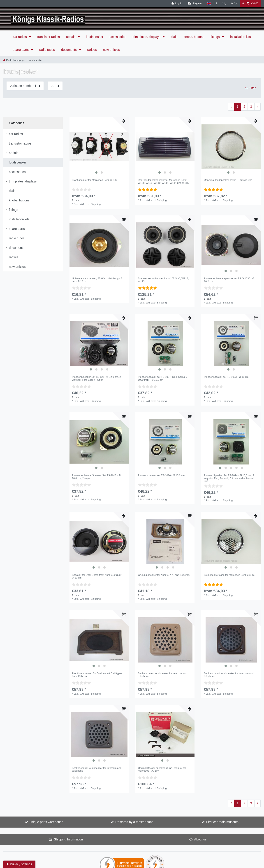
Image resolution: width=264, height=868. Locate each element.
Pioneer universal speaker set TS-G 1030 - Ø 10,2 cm (229, 280)
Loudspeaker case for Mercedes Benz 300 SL (230, 575)
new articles (111, 50)
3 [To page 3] (251, 107)
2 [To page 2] (244, 107)
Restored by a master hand (134, 822)
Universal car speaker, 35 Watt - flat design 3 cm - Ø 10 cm (97, 280)
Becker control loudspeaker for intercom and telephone (163, 675)
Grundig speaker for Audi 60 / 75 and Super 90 (164, 575)
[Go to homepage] (14, 60)
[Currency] (217, 3)
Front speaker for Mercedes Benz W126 (94, 180)
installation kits (240, 37)
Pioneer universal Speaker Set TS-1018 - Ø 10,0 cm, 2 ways (96, 477)
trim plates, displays (147, 37)
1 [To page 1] (238, 107)
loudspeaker (95, 37)
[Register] (195, 3)
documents (69, 50)
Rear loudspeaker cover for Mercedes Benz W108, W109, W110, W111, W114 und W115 (163, 181)
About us (200, 839)
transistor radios (49, 37)
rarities (92, 50)
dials (174, 37)
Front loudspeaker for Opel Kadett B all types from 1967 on (97, 675)
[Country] (209, 3)
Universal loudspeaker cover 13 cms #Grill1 (228, 180)
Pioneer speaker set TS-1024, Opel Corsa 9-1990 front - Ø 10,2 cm (163, 378)
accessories (118, 37)
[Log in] (177, 3)
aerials (71, 37)
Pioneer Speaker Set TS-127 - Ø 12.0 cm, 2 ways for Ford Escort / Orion (96, 378)
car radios (20, 37)
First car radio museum (222, 822)
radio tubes (47, 50)
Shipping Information (68, 839)
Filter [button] (250, 88)
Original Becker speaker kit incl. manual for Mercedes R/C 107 (162, 769)
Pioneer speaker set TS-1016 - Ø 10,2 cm (161, 475)
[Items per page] (55, 86)
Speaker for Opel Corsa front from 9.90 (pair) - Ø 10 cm (98, 576)
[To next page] (257, 107)
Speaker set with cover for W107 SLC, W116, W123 (163, 280)
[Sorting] (25, 86)
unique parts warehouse (46, 822)
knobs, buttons (194, 37)
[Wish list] (234, 3)
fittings (215, 37)
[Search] (224, 3)
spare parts (21, 50)
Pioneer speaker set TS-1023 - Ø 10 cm (226, 377)
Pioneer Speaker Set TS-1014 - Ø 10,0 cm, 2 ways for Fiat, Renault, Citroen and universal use (229, 478)
